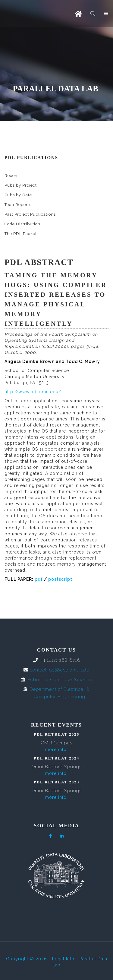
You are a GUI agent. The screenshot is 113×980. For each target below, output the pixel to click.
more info (56, 750)
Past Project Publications (30, 214)
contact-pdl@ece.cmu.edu (60, 670)
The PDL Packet (21, 234)
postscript (60, 579)
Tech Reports (18, 205)
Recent (12, 176)
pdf (39, 579)
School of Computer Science (60, 680)
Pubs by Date (18, 195)
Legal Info (63, 959)
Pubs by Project (21, 185)
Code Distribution (22, 224)
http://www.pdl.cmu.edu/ (33, 392)
